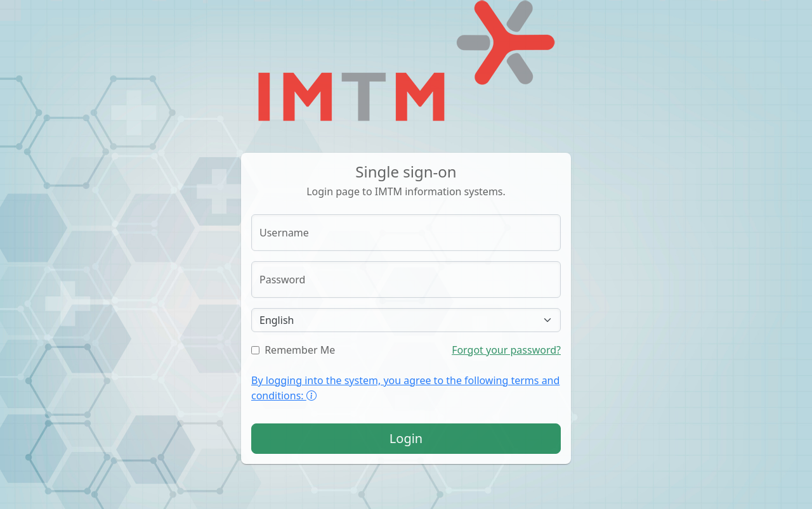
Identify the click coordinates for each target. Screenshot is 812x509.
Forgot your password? (506, 350)
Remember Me (293, 350)
